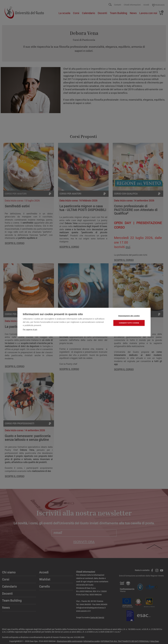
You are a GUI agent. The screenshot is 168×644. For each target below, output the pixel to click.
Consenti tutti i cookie (129, 323)
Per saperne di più (30, 329)
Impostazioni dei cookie (129, 316)
